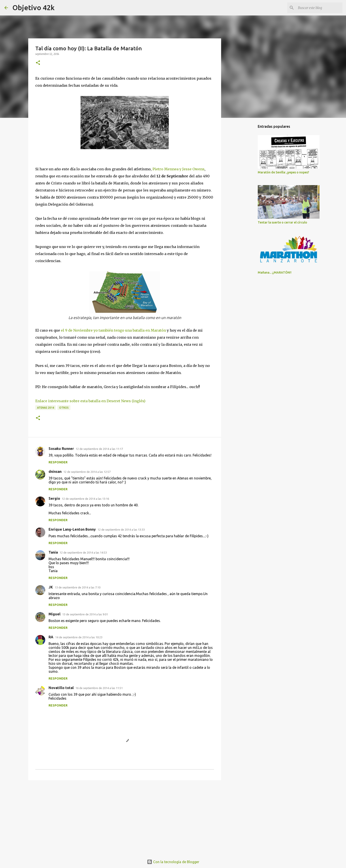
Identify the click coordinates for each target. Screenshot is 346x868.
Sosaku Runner (61, 449)
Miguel (55, 614)
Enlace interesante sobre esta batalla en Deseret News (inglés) (90, 401)
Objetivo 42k (33, 8)
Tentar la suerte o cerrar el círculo (282, 222)
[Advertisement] (125, 818)
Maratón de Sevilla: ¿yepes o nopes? (283, 172)
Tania (53, 552)
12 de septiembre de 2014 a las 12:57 (87, 472)
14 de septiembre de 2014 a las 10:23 (79, 637)
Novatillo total (61, 688)
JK (51, 587)
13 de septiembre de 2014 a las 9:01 (85, 614)
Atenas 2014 (46, 408)
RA (51, 637)
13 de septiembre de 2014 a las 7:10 (78, 587)
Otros (64, 408)
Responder (58, 462)
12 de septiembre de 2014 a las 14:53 (83, 552)
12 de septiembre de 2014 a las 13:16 (85, 499)
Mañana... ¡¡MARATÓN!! (275, 272)
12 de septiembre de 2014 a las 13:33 (121, 530)
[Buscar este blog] (319, 8)
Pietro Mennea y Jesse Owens (179, 169)
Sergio (54, 498)
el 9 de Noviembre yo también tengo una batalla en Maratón (113, 330)
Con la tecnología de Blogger (173, 862)
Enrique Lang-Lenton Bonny (72, 529)
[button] (38, 63)
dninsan (55, 472)
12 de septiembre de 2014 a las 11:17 (99, 449)
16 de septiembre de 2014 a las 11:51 (99, 688)
